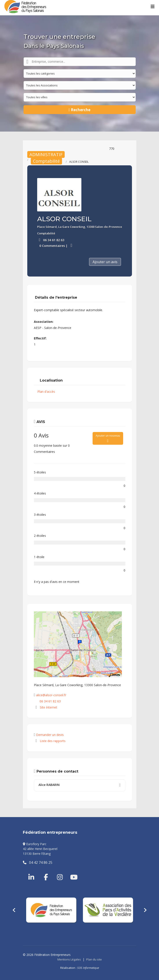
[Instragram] (57, 872)
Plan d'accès (46, 392)
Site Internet (48, 707)
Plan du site (94, 959)
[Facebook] (44, 872)
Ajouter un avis (105, 262)
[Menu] (153, 7)
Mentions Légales (69, 959)
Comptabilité (46, 161)
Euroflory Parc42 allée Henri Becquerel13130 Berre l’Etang (40, 849)
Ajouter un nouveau (108, 438)
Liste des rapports (50, 741)
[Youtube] (70, 872)
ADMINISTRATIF (46, 154)
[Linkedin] (32, 872)
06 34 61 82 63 (54, 240)
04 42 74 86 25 (38, 862)
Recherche (80, 110)
